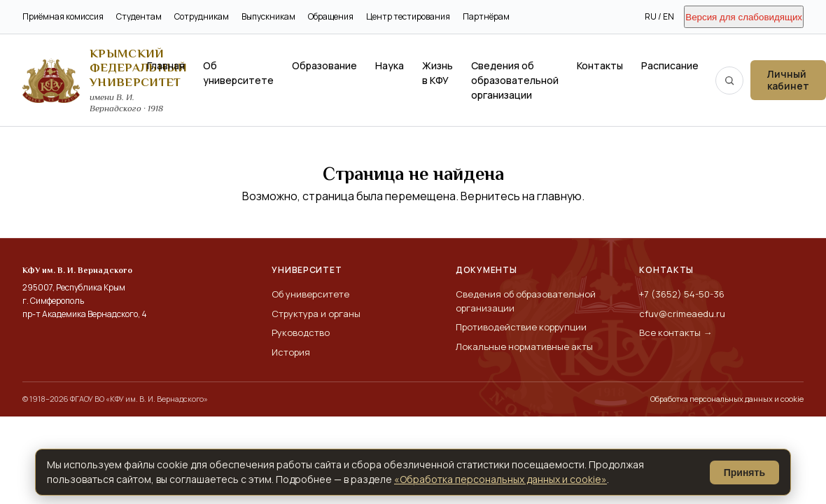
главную (559, 196)
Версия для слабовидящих (744, 17)
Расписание (670, 65)
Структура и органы (316, 314)
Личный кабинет (788, 80)
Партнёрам (486, 16)
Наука (390, 65)
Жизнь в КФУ (437, 73)
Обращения (331, 16)
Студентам (139, 16)
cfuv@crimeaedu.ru (682, 314)
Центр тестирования (408, 16)
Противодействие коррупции (521, 327)
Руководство (301, 332)
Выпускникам (268, 16)
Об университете (238, 73)
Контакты (600, 65)
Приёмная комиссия (63, 16)
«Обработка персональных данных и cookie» (500, 479)
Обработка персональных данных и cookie (727, 399)
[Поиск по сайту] (729, 80)
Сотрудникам (202, 16)
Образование (324, 65)
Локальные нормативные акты (524, 346)
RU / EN (659, 16)
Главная (166, 65)
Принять (744, 472)
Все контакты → (675, 332)
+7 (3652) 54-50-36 (682, 294)
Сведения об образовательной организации (515, 80)
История (291, 352)
